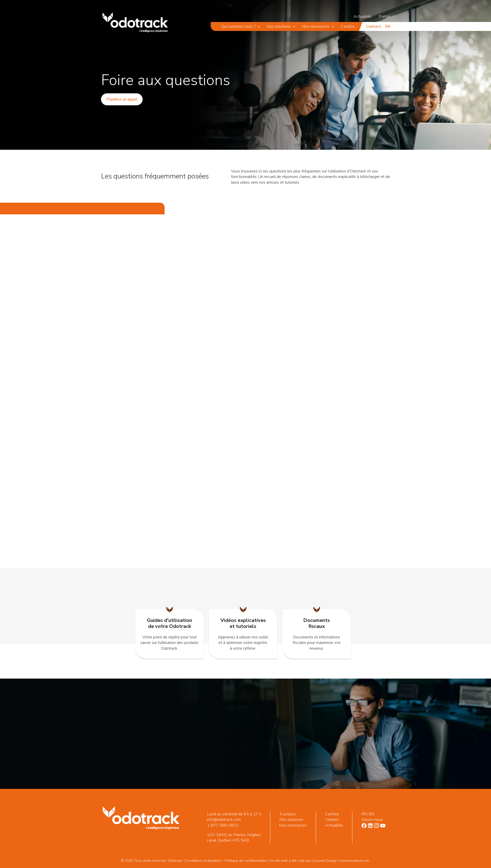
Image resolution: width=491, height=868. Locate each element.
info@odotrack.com (224, 820)
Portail (385, 16)
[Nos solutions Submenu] (295, 26)
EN (371, 814)
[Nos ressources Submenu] (334, 26)
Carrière (348, 26)
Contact (374, 26)
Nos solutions (279, 26)
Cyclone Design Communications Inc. (341, 861)
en (388, 26)
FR (364, 814)
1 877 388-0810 (223, 825)
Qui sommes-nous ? (238, 26)
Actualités (363, 16)
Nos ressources (316, 26)
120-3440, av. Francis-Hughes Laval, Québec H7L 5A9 (234, 838)
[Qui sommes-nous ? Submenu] (260, 26)
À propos (288, 814)
